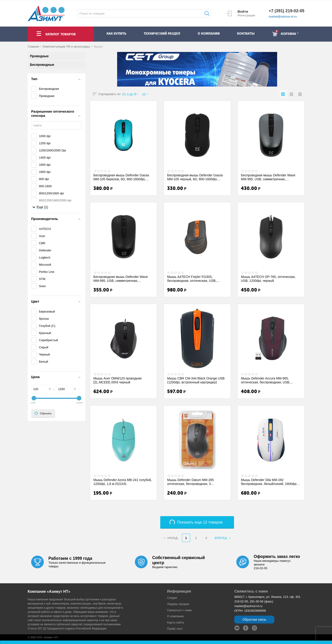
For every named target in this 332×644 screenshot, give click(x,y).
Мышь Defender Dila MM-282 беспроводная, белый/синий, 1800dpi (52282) (269, 482)
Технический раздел (162, 33)
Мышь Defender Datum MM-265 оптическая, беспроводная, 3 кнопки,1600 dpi (190, 482)
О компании (175, 616)
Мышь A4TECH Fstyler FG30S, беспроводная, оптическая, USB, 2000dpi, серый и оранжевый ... (192, 279)
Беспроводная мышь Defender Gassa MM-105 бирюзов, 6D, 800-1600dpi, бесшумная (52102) (121, 177)
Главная (33, 47)
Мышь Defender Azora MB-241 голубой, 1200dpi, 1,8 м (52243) (123, 482)
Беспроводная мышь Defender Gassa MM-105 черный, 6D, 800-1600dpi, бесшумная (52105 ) (195, 177)
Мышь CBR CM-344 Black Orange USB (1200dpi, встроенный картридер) (196, 380)
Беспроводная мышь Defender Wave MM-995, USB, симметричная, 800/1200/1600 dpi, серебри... (268, 177)
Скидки (172, 598)
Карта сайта (176, 622)
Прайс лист (175, 629)
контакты (246, 33)
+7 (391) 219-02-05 (286, 11)
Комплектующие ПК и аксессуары (66, 47)
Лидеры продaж (178, 604)
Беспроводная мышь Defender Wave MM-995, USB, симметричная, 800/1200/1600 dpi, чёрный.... (121, 279)
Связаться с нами (179, 610)
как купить (116, 33)
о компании (209, 33)
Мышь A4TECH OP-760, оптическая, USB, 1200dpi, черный (268, 279)
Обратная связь (254, 620)
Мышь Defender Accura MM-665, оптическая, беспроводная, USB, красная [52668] (266, 380)
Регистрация (246, 15)
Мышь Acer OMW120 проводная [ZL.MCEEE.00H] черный (117, 380)
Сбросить (43, 413)
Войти (243, 11)
